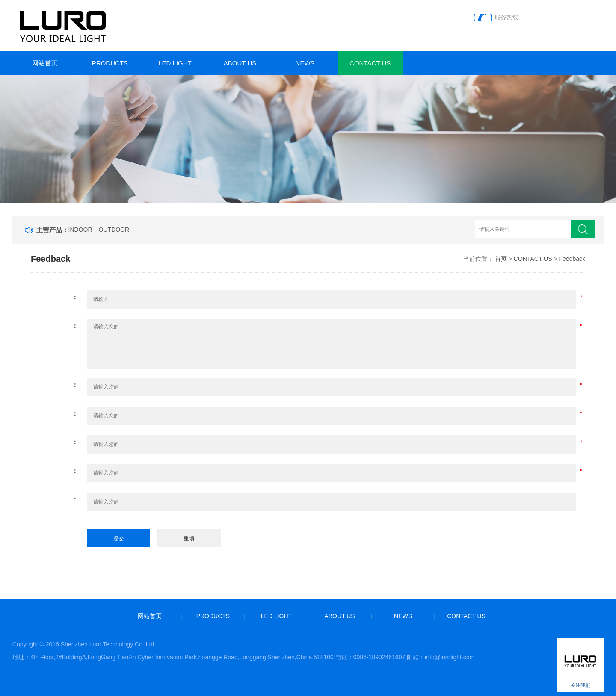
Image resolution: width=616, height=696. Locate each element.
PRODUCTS (110, 63)
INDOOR (80, 230)
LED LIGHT (175, 63)
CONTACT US (370, 63)
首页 (501, 259)
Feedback (572, 259)
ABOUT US (240, 63)
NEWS (305, 63)
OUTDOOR (114, 230)
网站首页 (45, 63)
